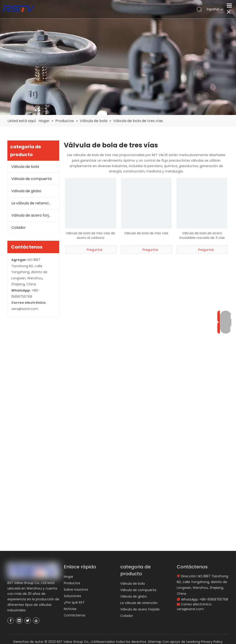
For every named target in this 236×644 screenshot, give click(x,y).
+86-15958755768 (214, 599)
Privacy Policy (212, 642)
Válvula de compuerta (31, 179)
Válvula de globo (26, 191)
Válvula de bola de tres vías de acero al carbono (90, 235)
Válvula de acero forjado (33, 215)
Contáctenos (75, 615)
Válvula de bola (25, 167)
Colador (19, 228)
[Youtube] (36, 621)
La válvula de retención (32, 203)
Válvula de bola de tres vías (146, 233)
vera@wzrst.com (25, 309)
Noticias (70, 609)
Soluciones (72, 596)
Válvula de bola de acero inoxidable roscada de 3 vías (202, 235)
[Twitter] (28, 621)
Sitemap (155, 642)
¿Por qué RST (74, 602)
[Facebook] (11, 621)
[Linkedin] (19, 621)
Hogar (69, 577)
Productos (72, 583)
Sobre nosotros (76, 590)
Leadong (193, 642)
